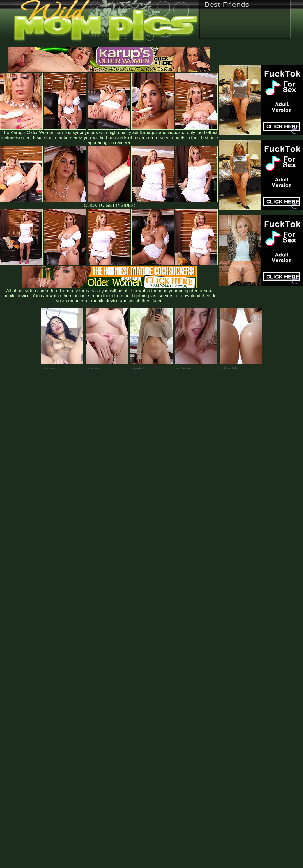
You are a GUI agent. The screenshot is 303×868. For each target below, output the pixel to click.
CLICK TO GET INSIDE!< (109, 205)
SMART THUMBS (161, 751)
